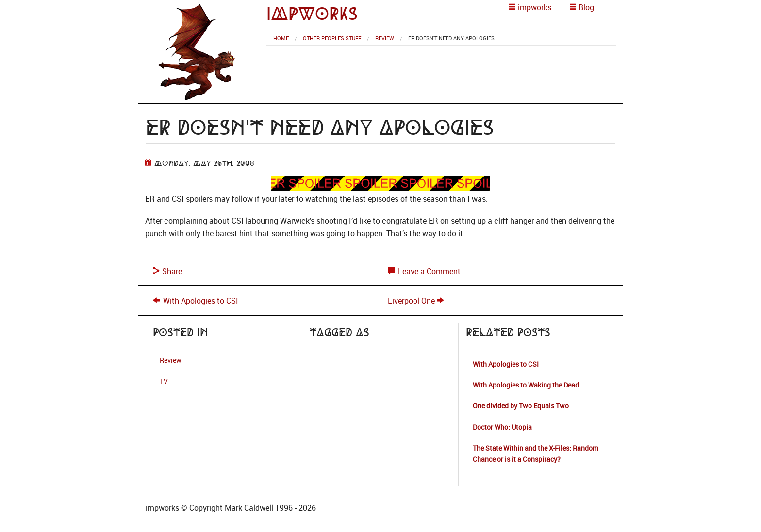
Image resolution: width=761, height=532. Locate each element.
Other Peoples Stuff (332, 38)
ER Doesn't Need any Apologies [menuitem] (451, 38)
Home (281, 38)
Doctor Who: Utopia (502, 427)
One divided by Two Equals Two (521, 406)
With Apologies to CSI (201, 301)
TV (164, 381)
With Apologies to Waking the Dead (526, 385)
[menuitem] (281, 38)
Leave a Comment (424, 271)
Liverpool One (411, 301)
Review (385, 38)
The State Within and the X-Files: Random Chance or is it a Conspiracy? (536, 453)
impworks (312, 14)
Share (167, 271)
